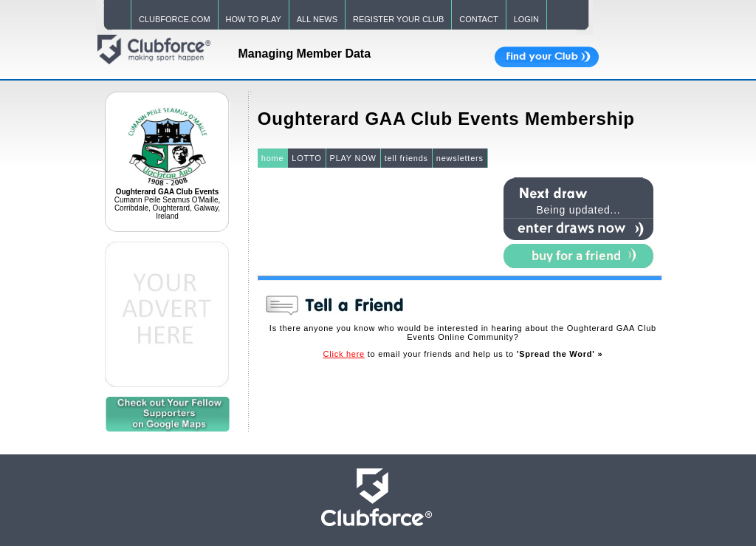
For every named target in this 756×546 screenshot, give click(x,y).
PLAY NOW (353, 158)
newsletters (460, 158)
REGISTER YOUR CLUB (398, 19)
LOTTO (306, 158)
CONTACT (478, 19)
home (273, 158)
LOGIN (526, 19)
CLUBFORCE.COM (175, 19)
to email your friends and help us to (463, 354)
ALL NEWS (317, 19)
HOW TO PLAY (254, 19)
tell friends (406, 158)
